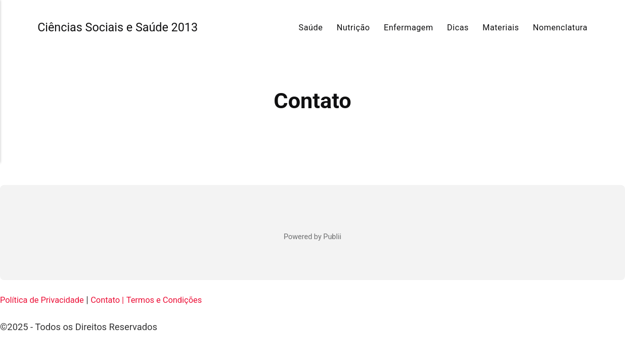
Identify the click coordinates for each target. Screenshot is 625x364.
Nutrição (353, 28)
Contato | (119, 300)
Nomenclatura (560, 28)
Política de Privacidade (47, 300)
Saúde (311, 28)
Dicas (458, 28)
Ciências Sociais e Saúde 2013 (127, 27)
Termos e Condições (182, 300)
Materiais (501, 28)
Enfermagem (409, 28)
